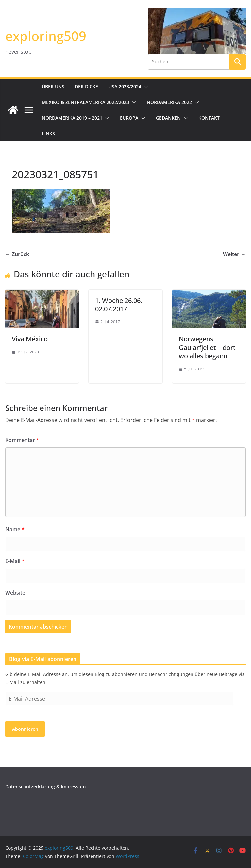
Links (48, 133)
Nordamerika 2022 (169, 102)
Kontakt (209, 118)
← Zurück (17, 254)
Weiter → (234, 254)
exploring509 (46, 36)
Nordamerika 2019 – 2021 (72, 118)
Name (15, 529)
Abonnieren (25, 729)
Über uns (53, 86)
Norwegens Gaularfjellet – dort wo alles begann (207, 347)
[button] (145, 87)
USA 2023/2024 (125, 86)
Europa (129, 118)
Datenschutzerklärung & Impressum (45, 786)
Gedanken (168, 118)
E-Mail (15, 561)
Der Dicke (86, 86)
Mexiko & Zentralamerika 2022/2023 (85, 102)
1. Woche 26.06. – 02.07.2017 (121, 305)
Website (15, 593)
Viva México (30, 339)
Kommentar (22, 440)
